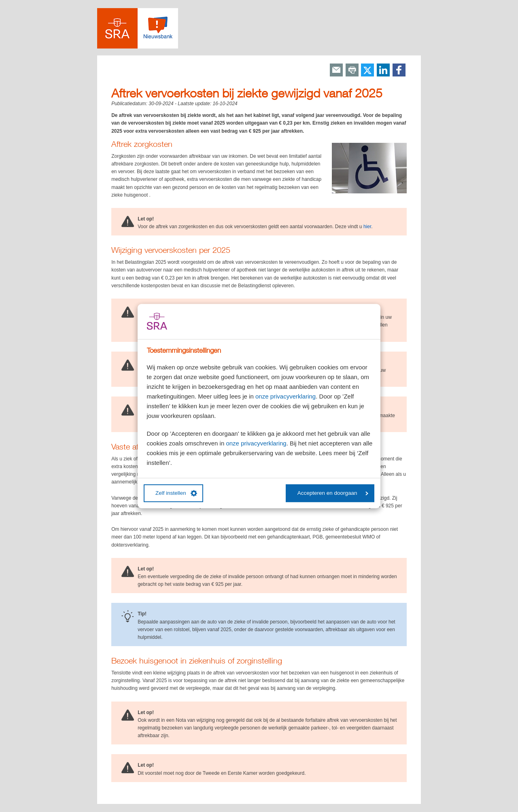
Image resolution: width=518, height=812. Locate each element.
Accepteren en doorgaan (333, 493)
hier (367, 227)
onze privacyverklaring (286, 396)
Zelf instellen (176, 493)
